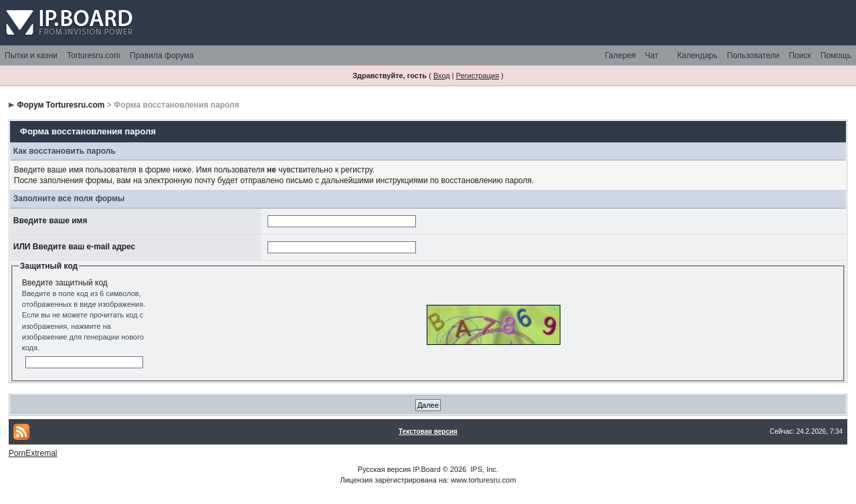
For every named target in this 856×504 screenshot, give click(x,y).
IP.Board (426, 469)
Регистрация (477, 76)
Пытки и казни (31, 55)
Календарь (697, 55)
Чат (652, 55)
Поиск (799, 55)
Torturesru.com (94, 55)
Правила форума (162, 55)
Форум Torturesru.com (61, 105)
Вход (442, 76)
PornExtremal (33, 453)
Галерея (621, 55)
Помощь (836, 55)
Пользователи (753, 55)
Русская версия (384, 469)
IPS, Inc (484, 469)
